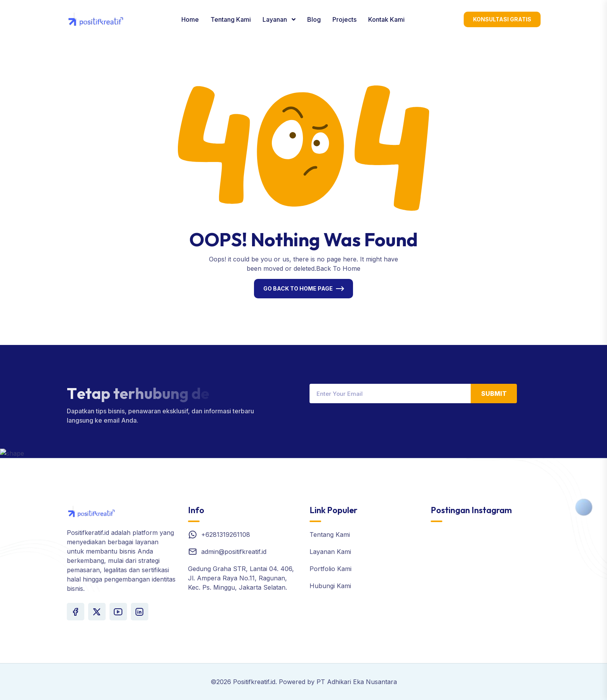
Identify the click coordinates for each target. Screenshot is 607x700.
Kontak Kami (386, 19)
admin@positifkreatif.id (234, 552)
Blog (314, 19)
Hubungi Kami (330, 586)
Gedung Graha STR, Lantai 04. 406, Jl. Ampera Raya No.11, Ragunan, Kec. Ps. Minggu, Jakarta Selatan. (241, 578)
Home (190, 19)
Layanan (276, 19)
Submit (494, 394)
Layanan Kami (330, 552)
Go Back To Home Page (298, 288)
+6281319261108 (226, 535)
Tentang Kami (231, 19)
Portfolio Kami (330, 569)
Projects (344, 19)
